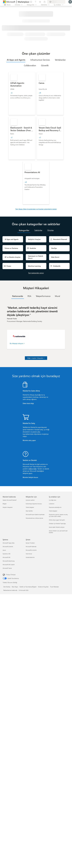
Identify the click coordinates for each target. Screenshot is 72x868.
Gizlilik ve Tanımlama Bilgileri (28, 587)
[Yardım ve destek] (36, 2)
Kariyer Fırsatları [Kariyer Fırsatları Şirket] (30, 543)
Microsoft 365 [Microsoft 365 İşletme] (6, 557)
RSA (29, 296)
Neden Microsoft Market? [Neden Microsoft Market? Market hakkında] (10, 500)
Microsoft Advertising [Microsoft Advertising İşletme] (9, 561)
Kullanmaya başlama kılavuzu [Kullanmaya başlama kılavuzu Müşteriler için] (34, 504)
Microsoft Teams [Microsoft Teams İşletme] (7, 568)
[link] (22, 94)
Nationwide (18, 296)
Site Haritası (7, 587)
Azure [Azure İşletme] (4, 550)
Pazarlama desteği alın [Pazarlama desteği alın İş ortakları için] (55, 507)
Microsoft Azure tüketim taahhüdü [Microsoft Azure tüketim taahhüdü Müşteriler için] (35, 514)
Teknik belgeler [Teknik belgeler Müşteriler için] (30, 507)
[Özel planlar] (45, 2)
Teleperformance (43, 296)
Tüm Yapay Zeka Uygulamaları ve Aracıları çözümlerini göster (36, 209)
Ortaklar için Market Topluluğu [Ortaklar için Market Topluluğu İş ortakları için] (57, 524)
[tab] (16, 60)
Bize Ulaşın (15, 587)
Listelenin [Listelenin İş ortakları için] (52, 504)
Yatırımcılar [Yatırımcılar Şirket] (29, 554)
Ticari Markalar (54, 587)
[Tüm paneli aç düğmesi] (7, 5)
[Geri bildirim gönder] (31, 2)
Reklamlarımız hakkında (10, 590)
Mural (57, 296)
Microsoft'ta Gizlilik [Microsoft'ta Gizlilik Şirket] (31, 550)
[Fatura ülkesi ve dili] (56, 2)
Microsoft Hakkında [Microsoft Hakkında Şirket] (31, 547)
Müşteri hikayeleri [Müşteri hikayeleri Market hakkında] (8, 507)
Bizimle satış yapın (29, 440)
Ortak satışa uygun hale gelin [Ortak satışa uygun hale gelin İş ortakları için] (57, 520)
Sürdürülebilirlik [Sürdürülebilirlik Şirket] (30, 557)
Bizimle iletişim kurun (30, 477)
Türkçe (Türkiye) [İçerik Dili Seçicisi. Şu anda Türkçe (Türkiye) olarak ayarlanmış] (11, 575)
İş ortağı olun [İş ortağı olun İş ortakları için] (53, 500)
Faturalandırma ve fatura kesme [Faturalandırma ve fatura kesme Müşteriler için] (34, 518)
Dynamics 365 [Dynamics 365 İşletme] (7, 554)
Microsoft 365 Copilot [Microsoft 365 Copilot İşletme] (9, 565)
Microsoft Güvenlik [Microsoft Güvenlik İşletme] (8, 547)
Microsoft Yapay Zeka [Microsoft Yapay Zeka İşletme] (9, 543)
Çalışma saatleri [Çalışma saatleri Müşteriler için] (30, 500)
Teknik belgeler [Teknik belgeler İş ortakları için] (53, 511)
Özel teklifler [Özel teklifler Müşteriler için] (29, 511)
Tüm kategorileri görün (36, 273)
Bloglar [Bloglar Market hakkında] (5, 504)
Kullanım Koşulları (43, 587)
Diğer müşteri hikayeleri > (36, 358)
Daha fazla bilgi (28, 403)
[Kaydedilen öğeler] (40, 2)
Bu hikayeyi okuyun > (17, 343)
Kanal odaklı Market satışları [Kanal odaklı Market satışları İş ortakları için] (57, 527)
